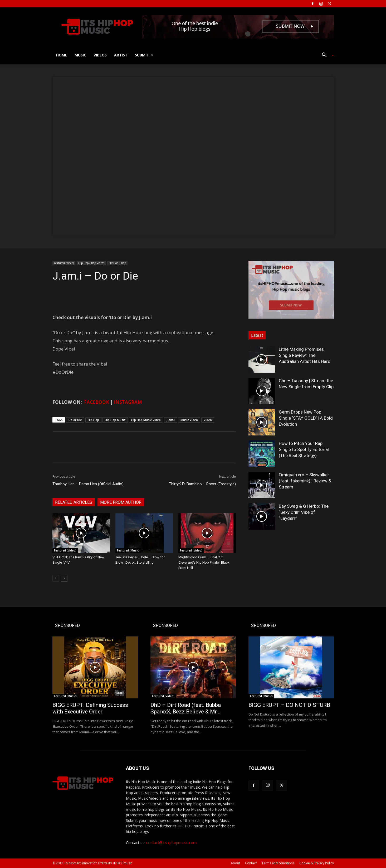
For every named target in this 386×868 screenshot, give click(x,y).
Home (62, 55)
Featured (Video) (64, 263)
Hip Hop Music (115, 420)
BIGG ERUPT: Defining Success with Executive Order (90, 708)
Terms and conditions (278, 863)
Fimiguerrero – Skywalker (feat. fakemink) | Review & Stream (305, 481)
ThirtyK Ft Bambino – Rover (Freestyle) (202, 484)
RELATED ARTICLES (74, 502)
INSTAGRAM (128, 402)
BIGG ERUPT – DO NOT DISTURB (289, 705)
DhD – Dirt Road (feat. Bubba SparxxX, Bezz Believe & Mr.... (186, 708)
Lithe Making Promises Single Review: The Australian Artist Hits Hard (305, 355)
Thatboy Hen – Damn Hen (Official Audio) (88, 484)
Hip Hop (93, 420)
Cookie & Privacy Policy (317, 863)
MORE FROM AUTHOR (121, 502)
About (235, 863)
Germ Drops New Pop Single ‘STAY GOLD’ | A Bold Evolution (306, 418)
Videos (100, 55)
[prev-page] (56, 578)
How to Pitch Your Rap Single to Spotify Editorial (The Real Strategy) (304, 449)
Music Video (189, 420)
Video (208, 420)
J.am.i (171, 420)
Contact (251, 863)
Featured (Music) (128, 550)
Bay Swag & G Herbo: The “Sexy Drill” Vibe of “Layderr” (304, 512)
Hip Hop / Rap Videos (91, 263)
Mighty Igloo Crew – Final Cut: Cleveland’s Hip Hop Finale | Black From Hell (204, 562)
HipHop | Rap (117, 263)
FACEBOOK (97, 402)
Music (80, 55)
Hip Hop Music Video (146, 420)
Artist (121, 55)
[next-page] (64, 578)
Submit (144, 55)
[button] (326, 56)
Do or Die (75, 420)
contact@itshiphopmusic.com (171, 843)
